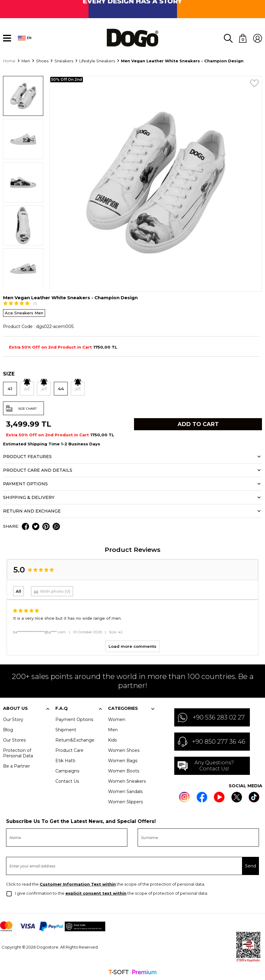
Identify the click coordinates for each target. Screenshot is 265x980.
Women (117, 719)
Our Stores (14, 740)
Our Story (13, 719)
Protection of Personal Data (18, 753)
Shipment (66, 730)
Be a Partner (16, 766)
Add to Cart (198, 424)
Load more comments (132, 646)
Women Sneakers (127, 781)
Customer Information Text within (78, 884)
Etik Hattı (65, 761)
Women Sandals (125, 792)
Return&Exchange (75, 740)
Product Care (69, 750)
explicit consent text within (96, 893)
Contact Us (67, 781)
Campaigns (67, 771)
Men (113, 730)
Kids (112, 740)
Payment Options (74, 719)
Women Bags (123, 761)
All (18, 591)
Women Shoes (124, 750)
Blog (8, 730)
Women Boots (124, 771)
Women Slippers (125, 802)
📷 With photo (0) (52, 591)
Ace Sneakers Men (24, 313)
